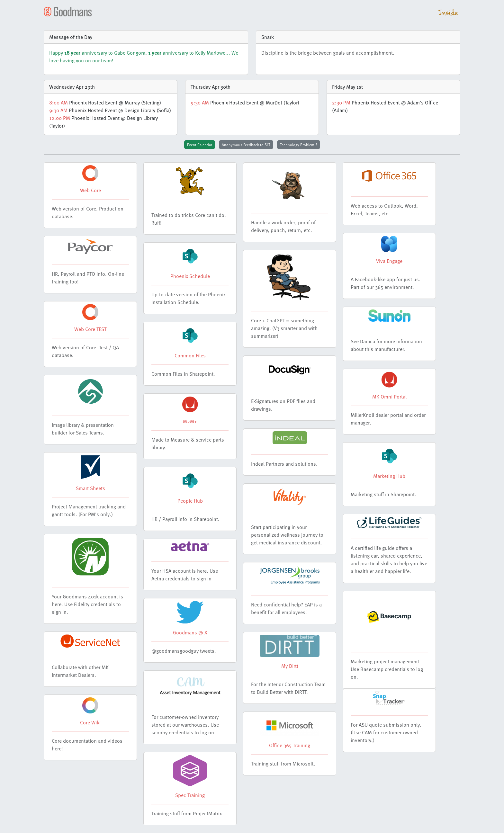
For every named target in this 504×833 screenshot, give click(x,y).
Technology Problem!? (299, 145)
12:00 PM (60, 118)
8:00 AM (59, 103)
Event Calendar (200, 145)
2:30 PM (341, 103)
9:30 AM (58, 110)
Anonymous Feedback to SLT (246, 145)
